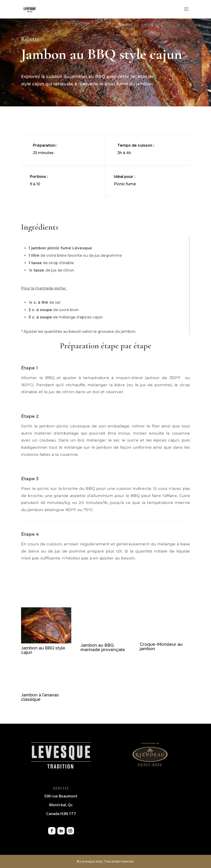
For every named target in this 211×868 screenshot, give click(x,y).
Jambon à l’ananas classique (40, 697)
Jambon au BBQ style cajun (43, 650)
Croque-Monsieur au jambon (161, 646)
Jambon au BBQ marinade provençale (103, 647)
